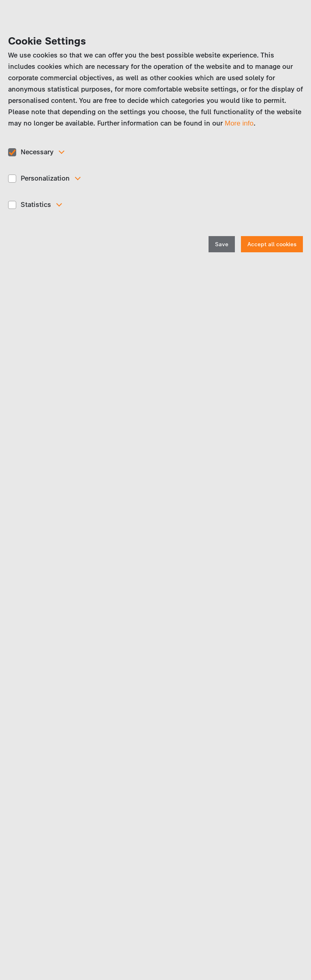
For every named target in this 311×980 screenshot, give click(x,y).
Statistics (36, 205)
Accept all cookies (272, 244)
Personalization (45, 178)
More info (239, 123)
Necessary (37, 152)
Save (222, 244)
